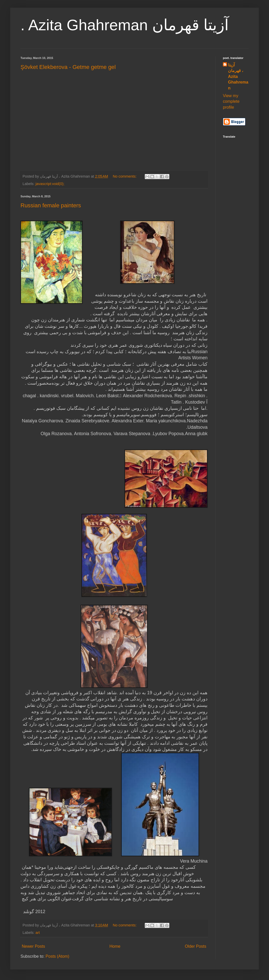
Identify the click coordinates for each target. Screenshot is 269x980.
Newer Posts (33, 946)
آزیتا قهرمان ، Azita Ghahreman (238, 76)
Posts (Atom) (57, 956)
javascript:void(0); (50, 184)
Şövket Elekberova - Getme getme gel (68, 67)
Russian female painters (51, 205)
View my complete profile (231, 101)
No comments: (125, 176)
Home (115, 946)
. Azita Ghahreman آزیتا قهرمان (125, 25)
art (38, 933)
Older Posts (195, 946)
